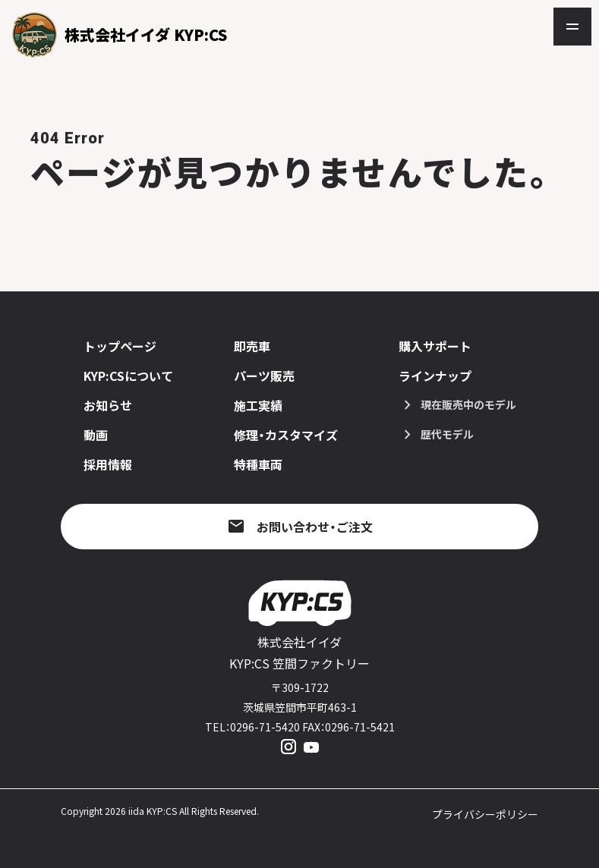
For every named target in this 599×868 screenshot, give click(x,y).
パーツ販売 (264, 376)
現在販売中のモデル (468, 404)
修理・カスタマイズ (286, 435)
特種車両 (258, 464)
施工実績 (258, 405)
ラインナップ (435, 376)
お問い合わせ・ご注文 (315, 527)
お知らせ (108, 405)
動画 (96, 435)
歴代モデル (447, 434)
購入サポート (435, 346)
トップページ (120, 346)
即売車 (252, 346)
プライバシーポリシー (485, 814)
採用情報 (108, 464)
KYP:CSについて (128, 376)
